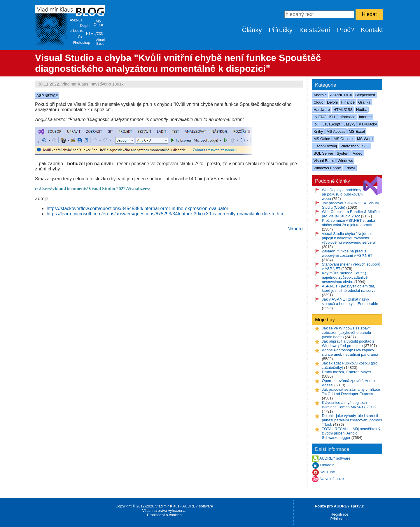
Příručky (281, 30)
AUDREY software (335, 459)
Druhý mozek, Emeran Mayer (347, 372)
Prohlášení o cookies (164, 515)
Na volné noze (332, 479)
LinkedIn (327, 465)
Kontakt (372, 30)
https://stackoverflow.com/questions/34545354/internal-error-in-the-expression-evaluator (138, 208)
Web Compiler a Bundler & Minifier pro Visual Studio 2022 (351, 214)
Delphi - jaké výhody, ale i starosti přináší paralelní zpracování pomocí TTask (352, 420)
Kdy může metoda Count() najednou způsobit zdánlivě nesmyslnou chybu (345, 277)
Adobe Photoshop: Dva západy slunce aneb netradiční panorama (350, 352)
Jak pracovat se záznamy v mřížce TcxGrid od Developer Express (351, 392)
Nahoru (295, 229)
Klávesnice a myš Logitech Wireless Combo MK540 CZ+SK (349, 405)
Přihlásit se (339, 519)
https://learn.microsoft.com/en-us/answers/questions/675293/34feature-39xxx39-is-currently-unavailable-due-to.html (166, 214)
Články (252, 30)
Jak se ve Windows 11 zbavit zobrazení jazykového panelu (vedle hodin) (346, 333)
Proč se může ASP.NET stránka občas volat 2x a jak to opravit (349, 223)
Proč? (345, 30)
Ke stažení (315, 30)
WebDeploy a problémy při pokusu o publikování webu (342, 194)
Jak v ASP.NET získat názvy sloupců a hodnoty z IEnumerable (350, 301)
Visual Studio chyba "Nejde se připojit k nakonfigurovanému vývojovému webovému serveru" (349, 238)
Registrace (339, 514)
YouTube (327, 472)
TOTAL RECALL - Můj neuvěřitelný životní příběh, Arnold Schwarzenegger (351, 433)
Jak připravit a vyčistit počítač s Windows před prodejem (348, 343)
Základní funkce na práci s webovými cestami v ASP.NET (347, 253)
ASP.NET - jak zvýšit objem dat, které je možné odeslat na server (350, 288)
